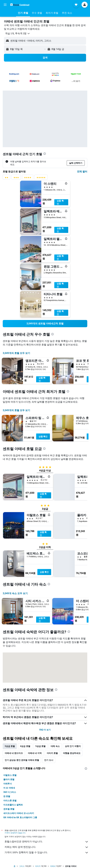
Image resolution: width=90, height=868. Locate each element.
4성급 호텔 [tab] (25, 746)
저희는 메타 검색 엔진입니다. (47, 847)
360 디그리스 (10, 792)
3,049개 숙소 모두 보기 (15, 593)
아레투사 (8, 784)
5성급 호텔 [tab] (40, 746)
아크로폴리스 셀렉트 (13, 805)
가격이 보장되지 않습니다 (15, 833)
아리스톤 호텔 (10, 801)
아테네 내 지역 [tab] (35, 753)
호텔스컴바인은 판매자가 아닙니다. (47, 842)
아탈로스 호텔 (10, 775)
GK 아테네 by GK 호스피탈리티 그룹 (20, 817)
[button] (5, 5)
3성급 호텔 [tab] (10, 746)
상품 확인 (60, 202)
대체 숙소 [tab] (55, 746)
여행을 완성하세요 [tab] (72, 753)
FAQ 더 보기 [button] (45, 730)
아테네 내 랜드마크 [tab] (14, 753)
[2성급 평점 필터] (7, 178)
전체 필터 (82, 172)
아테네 (53, 866)
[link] (45, 324)
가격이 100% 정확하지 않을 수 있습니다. (47, 853)
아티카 (38, 866)
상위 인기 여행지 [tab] (73, 746)
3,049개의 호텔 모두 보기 (16, 353)
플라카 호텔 (9, 779)
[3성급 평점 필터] (16, 178)
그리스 (22, 866)
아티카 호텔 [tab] (52, 753)
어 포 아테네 (9, 788)
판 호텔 (7, 796)
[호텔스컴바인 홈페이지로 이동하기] (20, 5)
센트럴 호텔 (9, 809)
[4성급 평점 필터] (28, 178)
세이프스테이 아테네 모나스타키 (19, 813)
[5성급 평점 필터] (41, 178)
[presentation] (45, 154)
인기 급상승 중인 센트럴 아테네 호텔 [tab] (22, 760)
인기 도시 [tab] (49, 760)
